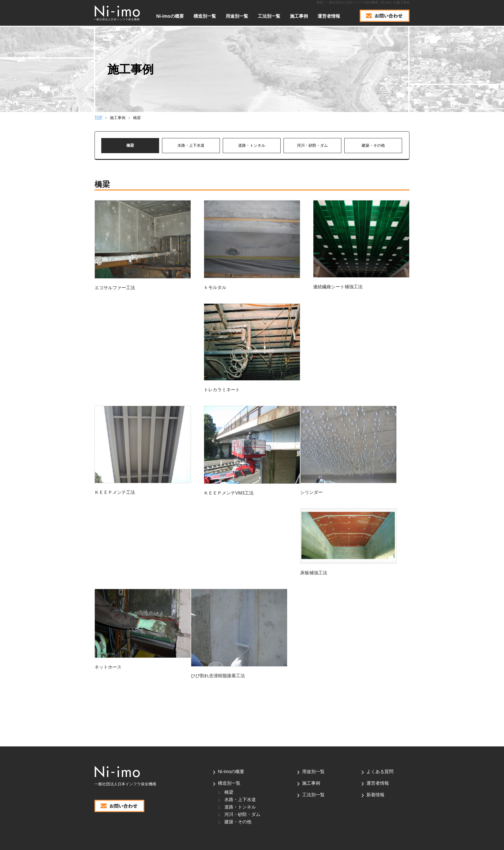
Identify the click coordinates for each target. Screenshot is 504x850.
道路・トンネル (252, 145)
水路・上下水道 (191, 145)
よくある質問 (380, 771)
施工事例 (299, 16)
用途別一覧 (237, 16)
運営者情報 (329, 16)
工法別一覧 (269, 16)
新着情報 (375, 795)
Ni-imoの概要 (170, 16)
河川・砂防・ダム (312, 145)
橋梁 (130, 145)
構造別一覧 (229, 783)
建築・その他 (373, 145)
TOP (98, 117)
